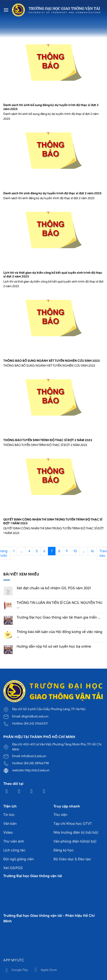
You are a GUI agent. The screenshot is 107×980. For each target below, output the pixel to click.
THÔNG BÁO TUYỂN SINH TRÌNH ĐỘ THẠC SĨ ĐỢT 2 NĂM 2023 (48, 440)
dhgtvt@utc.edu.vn (35, 716)
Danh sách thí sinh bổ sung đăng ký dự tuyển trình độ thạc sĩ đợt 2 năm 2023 (51, 107)
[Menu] (6, 10)
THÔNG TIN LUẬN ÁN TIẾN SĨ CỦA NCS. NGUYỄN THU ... (59, 605)
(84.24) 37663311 (36, 723)
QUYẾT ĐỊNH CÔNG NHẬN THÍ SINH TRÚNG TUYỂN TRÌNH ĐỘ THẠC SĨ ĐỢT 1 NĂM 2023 (53, 521)
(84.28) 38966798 (36, 763)
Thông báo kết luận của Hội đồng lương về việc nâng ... (59, 634)
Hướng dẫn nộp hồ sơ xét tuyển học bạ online (54, 647)
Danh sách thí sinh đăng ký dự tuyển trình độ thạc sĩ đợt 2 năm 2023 (52, 193)
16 (92, 551)
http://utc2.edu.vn (37, 770)
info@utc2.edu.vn (34, 756)
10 (75, 551)
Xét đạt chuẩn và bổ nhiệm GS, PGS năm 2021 (54, 588)
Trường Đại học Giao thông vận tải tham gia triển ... (58, 618)
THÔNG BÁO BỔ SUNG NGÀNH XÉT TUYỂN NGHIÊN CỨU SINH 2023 (52, 361)
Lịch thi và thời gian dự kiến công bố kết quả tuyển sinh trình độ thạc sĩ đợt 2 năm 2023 (53, 275)
